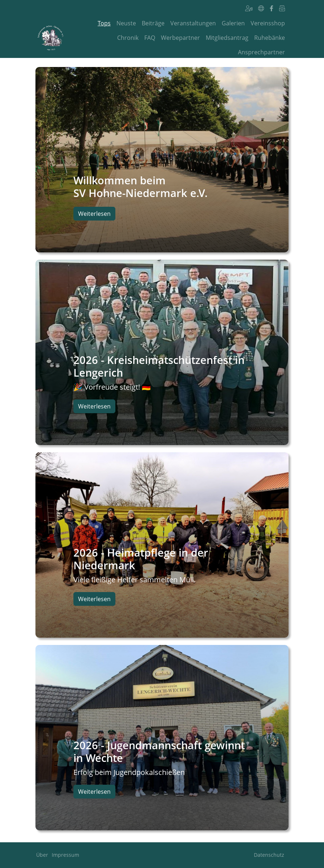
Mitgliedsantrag (227, 38)
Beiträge (153, 23)
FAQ (150, 38)
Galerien (233, 23)
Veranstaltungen (193, 23)
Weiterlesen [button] (94, 214)
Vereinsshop (268, 23)
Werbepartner (180, 38)
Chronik (128, 38)
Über (42, 855)
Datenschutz (269, 855)
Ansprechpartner (261, 52)
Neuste (126, 23)
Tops (104, 23)
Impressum (65, 855)
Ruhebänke (270, 38)
